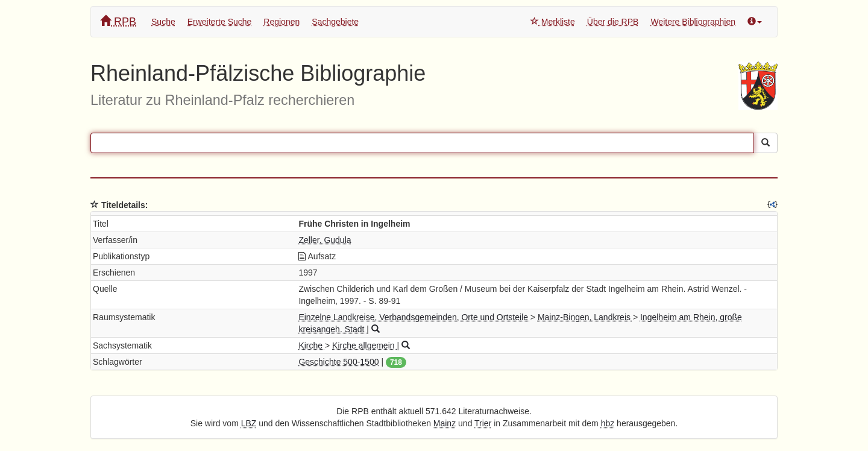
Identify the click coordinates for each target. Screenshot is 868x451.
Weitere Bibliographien (693, 22)
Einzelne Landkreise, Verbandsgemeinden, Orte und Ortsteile (414, 317)
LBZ (249, 423)
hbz (608, 423)
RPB (118, 21)
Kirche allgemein (364, 345)
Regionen (281, 22)
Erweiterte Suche (220, 22)
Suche (163, 22)
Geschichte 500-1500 (338, 362)
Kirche (312, 345)
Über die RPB (613, 22)
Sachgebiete (335, 22)
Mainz (445, 423)
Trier (483, 423)
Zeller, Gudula (325, 240)
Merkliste (553, 22)
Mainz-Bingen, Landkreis (585, 317)
